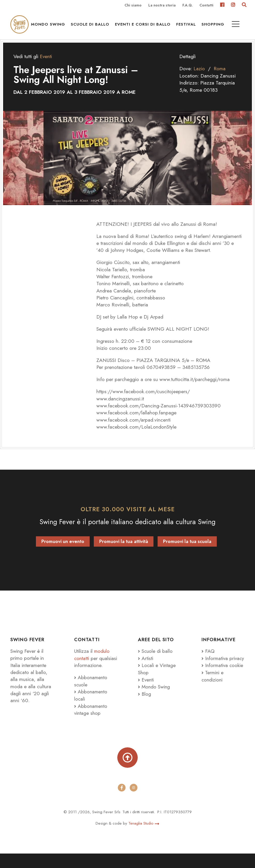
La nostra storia (162, 5)
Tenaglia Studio (144, 838)
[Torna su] (127, 771)
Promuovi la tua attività (124, 548)
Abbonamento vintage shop (91, 723)
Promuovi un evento (63, 548)
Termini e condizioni (213, 690)
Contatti (206, 5)
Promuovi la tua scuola (187, 548)
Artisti (146, 665)
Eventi (146, 686)
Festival (204, 26)
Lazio (199, 75)
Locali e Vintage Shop (157, 675)
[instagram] (134, 802)
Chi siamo (133, 5)
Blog (145, 700)
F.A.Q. (188, 5)
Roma (220, 75)
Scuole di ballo (108, 26)
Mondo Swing (66, 26)
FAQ (208, 658)
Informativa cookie (223, 679)
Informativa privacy (215, 668)
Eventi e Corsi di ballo (161, 26)
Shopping (231, 26)
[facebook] (122, 802)
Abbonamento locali (91, 709)
